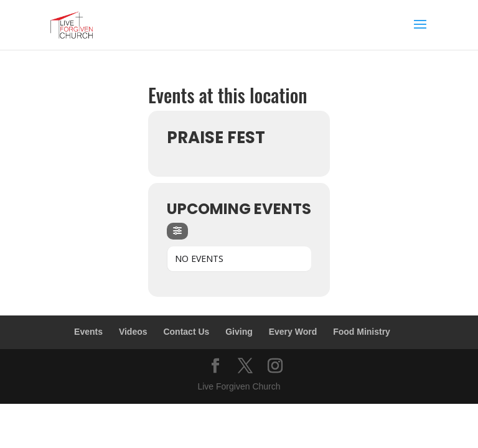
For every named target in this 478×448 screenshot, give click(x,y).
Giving (239, 332)
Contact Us (186, 332)
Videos (133, 332)
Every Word (293, 332)
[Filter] (177, 231)
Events (88, 332)
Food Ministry (362, 332)
